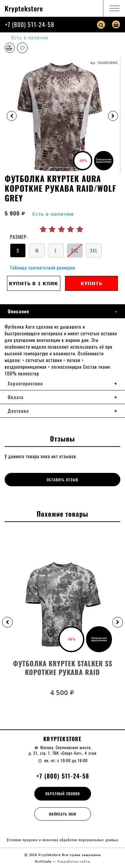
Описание (18, 311)
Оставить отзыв (62, 480)
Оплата (16, 397)
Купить (91, 283)
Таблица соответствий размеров (43, 267)
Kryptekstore (24, 8)
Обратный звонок (63, 794)
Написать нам (63, 814)
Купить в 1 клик (33, 283)
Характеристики (25, 383)
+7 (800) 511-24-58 (30, 24)
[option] (62, 116)
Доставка (18, 411)
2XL (75, 250)
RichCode (44, 861)
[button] (7, 622)
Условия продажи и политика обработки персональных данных (63, 840)
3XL (94, 250)
